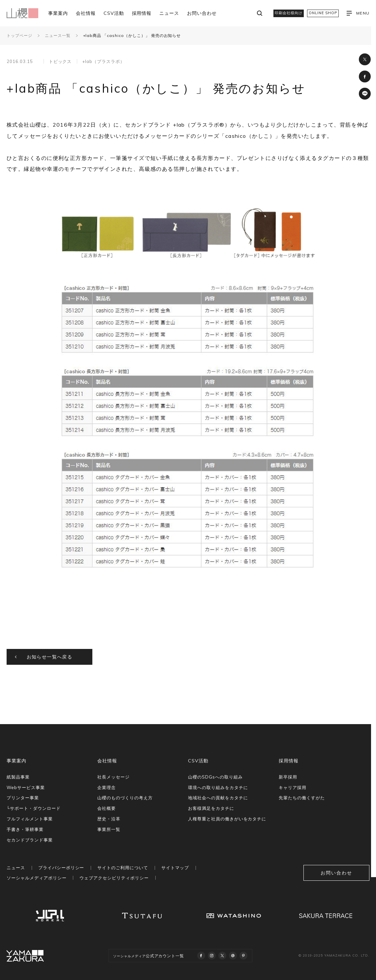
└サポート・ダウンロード (34, 808)
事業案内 (58, 13)
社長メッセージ (113, 777)
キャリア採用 (293, 787)
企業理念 (107, 787)
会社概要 (107, 808)
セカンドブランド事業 (30, 840)
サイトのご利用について (123, 868)
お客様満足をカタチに (211, 808)
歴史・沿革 (109, 819)
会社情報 (86, 13)
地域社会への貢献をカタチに (218, 798)
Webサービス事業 (26, 787)
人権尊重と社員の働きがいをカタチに (227, 819)
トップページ (19, 35)
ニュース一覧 (58, 35)
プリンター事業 (23, 798)
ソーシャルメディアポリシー (36, 878)
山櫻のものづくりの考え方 (125, 798)
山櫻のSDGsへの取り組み (215, 777)
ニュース (169, 13)
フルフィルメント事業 (30, 819)
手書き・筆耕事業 (25, 829)
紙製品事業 (18, 777)
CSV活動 (114, 13)
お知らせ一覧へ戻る (50, 657)
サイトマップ (175, 868)
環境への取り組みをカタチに (218, 787)
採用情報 (142, 13)
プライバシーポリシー (61, 868)
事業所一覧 (109, 829)
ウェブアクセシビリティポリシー (114, 878)
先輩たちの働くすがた (302, 798)
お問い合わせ (202, 13)
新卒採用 (288, 777)
